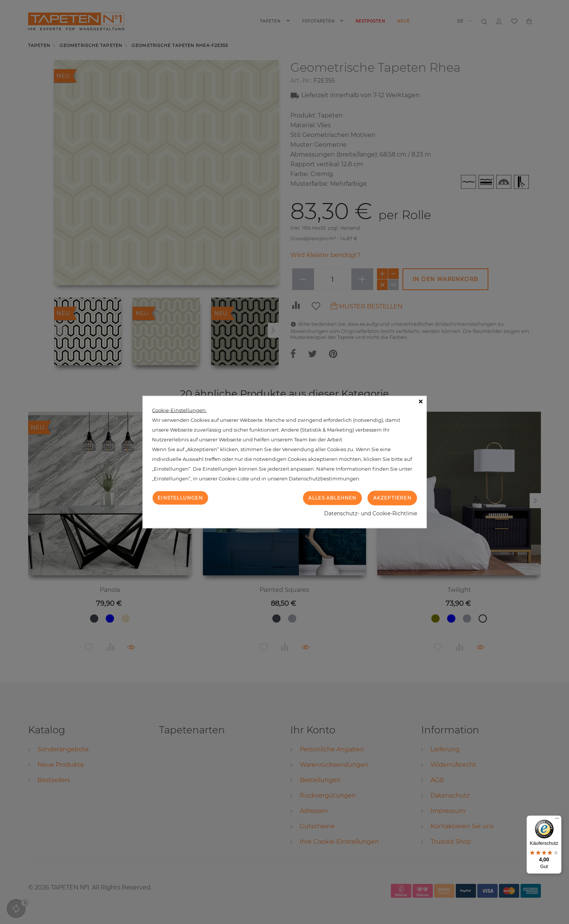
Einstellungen (180, 498)
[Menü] (557, 820)
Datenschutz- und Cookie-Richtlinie (371, 513)
